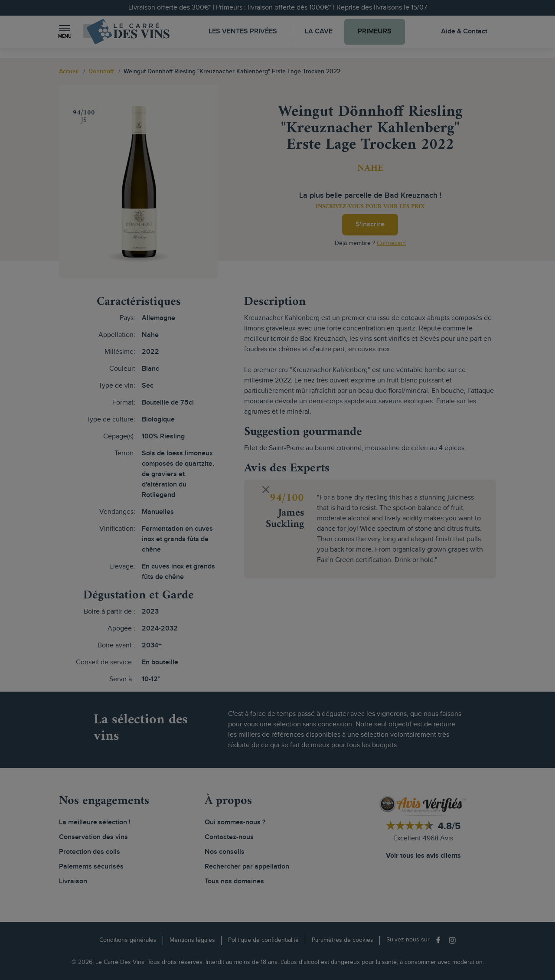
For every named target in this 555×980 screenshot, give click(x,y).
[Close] (266, 490)
